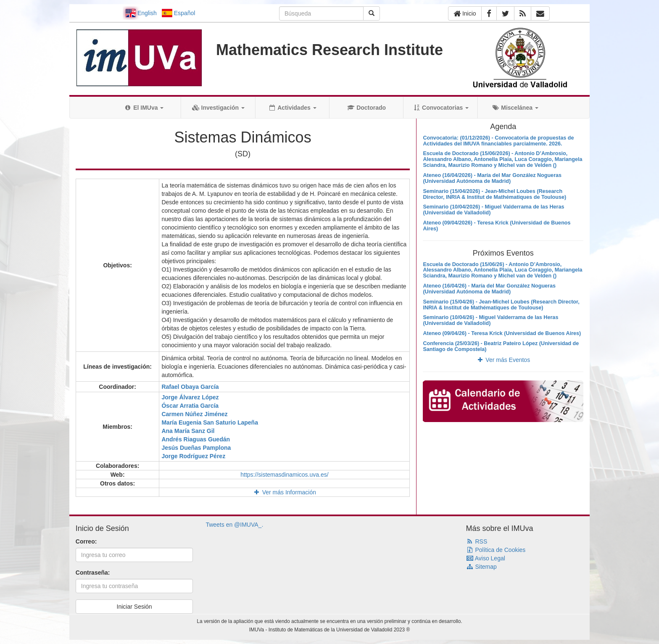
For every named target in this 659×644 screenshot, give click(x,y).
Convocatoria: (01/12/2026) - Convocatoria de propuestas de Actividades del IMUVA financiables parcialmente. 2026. (498, 141)
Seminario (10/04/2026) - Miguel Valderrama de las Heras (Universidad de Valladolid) (493, 210)
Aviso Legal (486, 558)
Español (178, 13)
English (141, 13)
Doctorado (366, 108)
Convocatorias (441, 108)
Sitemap (481, 567)
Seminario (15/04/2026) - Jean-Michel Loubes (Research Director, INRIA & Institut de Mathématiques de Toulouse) (494, 194)
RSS (477, 541)
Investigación (218, 108)
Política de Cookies (496, 550)
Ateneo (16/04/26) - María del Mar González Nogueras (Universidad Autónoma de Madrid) (489, 289)
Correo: (86, 541)
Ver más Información (285, 492)
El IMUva (144, 108)
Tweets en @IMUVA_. (234, 525)
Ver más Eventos (503, 360)
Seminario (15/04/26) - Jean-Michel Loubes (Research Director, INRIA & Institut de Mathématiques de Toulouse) (501, 305)
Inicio (465, 13)
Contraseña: (93, 573)
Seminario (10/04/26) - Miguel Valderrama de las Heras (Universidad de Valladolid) (490, 320)
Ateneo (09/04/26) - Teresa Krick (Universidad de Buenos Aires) (502, 333)
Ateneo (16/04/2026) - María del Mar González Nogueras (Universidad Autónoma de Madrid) (492, 178)
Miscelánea (515, 108)
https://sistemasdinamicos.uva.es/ (284, 475)
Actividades (293, 108)
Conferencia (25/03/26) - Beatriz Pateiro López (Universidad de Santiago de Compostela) (501, 346)
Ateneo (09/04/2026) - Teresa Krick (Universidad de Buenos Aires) (497, 226)
